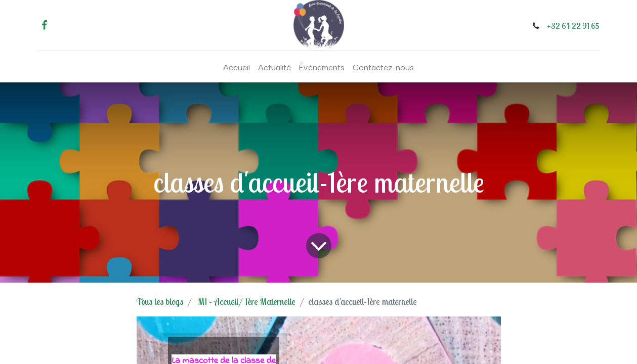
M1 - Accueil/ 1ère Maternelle (247, 302)
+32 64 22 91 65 (573, 26)
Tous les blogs (160, 302)
